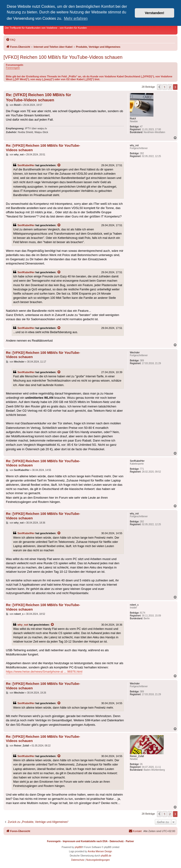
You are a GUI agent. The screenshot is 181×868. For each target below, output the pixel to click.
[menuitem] (11, 40)
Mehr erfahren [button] (76, 18)
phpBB (78, 847)
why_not (23, 625)
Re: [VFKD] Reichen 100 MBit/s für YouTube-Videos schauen (39, 97)
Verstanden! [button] (155, 13)
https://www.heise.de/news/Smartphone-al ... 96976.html (44, 672)
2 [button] (170, 87)
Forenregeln (13, 68)
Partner (130, 841)
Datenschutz (117, 841)
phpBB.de (106, 856)
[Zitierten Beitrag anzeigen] (59, 165)
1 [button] (165, 87)
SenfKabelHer (26, 165)
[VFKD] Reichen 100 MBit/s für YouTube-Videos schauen (63, 57)
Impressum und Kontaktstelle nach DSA (85, 841)
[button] (159, 87)
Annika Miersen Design (100, 851)
